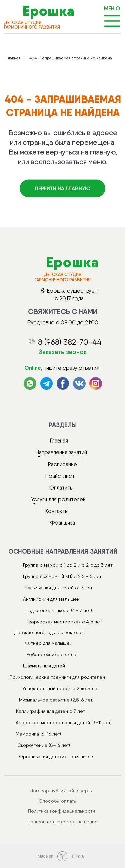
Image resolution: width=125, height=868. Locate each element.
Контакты (57, 511)
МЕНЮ (112, 8)
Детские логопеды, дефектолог (49, 632)
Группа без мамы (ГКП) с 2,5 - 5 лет (62, 576)
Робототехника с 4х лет (52, 654)
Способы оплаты (58, 801)
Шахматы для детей (44, 666)
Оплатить (61, 488)
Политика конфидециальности (61, 811)
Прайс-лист (60, 476)
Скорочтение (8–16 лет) (44, 745)
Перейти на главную (63, 188)
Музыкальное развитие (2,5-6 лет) (56, 700)
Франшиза (62, 523)
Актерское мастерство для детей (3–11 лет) (64, 722)
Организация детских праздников (56, 757)
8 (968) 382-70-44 (70, 342)
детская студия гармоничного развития (32, 25)
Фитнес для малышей (49, 643)
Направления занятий (61, 452)
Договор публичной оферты (61, 791)
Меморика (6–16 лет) (38, 734)
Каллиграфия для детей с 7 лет (50, 711)
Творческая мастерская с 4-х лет (64, 622)
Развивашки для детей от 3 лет (58, 588)
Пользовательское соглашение (62, 822)
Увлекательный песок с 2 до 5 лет (61, 688)
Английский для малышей (51, 599)
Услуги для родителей (58, 499)
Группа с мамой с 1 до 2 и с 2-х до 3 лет (68, 565)
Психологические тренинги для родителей (57, 677)
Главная (14, 58)
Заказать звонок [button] (63, 352)
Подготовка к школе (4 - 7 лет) (59, 610)
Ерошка (49, 11)
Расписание (62, 464)
